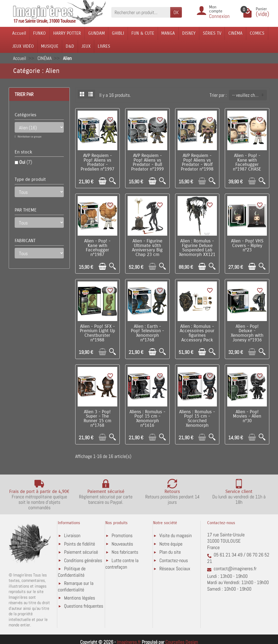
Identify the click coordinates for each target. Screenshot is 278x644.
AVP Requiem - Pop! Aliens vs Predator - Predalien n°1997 (97, 162)
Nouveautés (122, 544)
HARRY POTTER (67, 33)
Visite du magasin (176, 535)
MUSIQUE (50, 46)
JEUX (86, 46)
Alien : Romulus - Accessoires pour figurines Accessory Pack (197, 333)
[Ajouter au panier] (102, 181)
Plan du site (170, 552)
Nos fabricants (125, 552)
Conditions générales (83, 560)
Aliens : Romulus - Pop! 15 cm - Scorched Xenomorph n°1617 (197, 421)
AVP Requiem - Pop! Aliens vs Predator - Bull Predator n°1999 (147, 162)
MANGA (168, 33)
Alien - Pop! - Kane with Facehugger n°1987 (97, 248)
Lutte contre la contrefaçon (122, 564)
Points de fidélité (80, 544)
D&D (70, 46)
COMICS (257, 33)
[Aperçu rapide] (113, 181)
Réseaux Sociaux (175, 568)
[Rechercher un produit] (141, 12)
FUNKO (40, 33)
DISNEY (189, 33)
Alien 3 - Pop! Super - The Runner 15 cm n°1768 (97, 419)
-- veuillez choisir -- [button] (249, 95)
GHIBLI (118, 33)
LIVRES (104, 46)
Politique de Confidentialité (72, 572)
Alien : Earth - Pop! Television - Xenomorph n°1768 (147, 333)
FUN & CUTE (143, 33)
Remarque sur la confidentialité (76, 586)
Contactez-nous (174, 560)
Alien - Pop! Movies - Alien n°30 (247, 416)
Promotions (122, 535)
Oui (26, 162)
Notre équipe (171, 544)
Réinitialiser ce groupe (29, 137)
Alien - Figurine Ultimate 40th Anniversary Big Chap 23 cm (147, 248)
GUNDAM (97, 33)
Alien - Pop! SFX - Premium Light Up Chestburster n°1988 (97, 333)
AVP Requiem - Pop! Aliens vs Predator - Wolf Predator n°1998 (197, 162)
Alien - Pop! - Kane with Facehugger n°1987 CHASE (247, 162)
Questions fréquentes (84, 606)
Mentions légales (80, 598)
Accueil (19, 33)
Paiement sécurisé (81, 552)
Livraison (72, 535)
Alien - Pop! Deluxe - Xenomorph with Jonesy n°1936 (247, 333)
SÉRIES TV (212, 33)
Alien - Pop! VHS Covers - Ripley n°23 (247, 246)
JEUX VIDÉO (23, 46)
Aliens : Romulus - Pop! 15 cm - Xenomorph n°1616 (147, 419)
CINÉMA (235, 33)
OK (176, 12)
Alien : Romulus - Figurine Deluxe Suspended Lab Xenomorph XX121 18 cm (197, 250)
